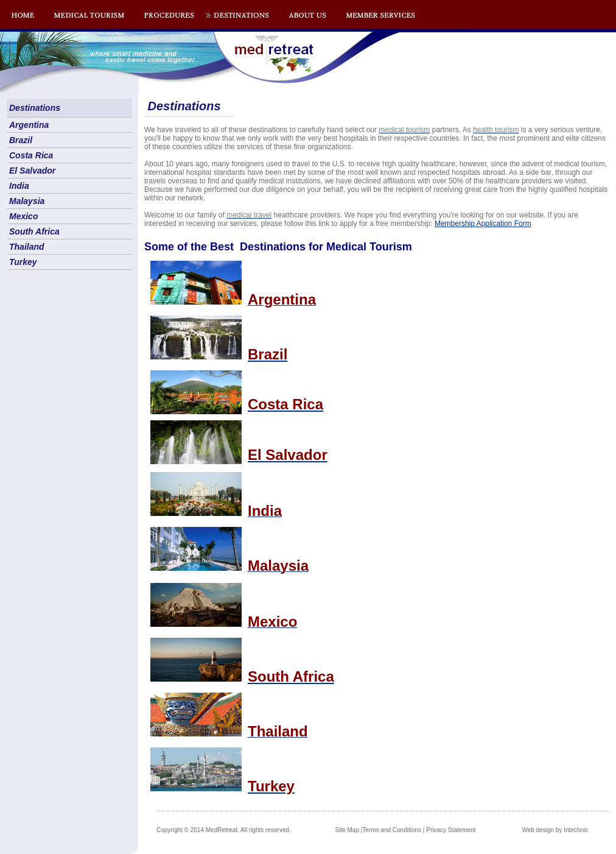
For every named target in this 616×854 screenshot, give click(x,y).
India (19, 186)
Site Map (347, 830)
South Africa (34, 231)
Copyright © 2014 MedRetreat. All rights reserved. (224, 830)
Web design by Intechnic (555, 830)
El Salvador (32, 171)
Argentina (29, 125)
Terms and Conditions (392, 830)
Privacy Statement (451, 830)
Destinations (35, 108)
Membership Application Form (483, 224)
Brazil (21, 140)
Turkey (23, 262)
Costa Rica (31, 155)
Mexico (23, 216)
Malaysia (27, 201)
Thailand (27, 247)
